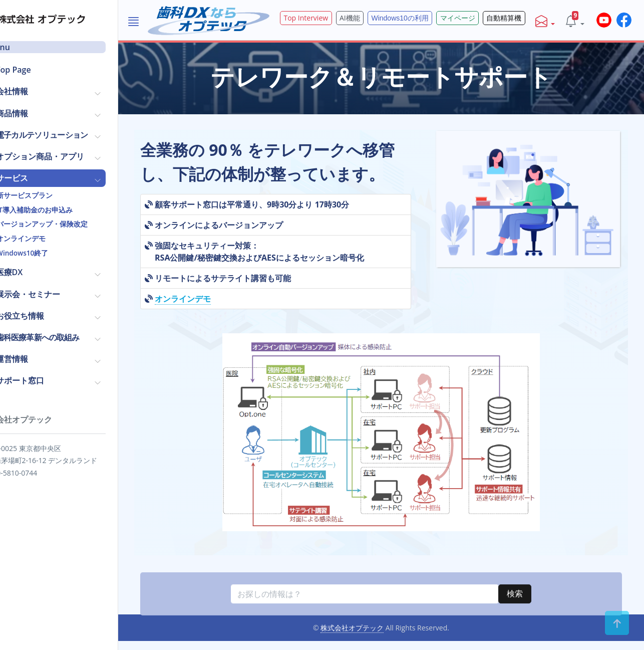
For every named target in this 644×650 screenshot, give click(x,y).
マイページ (469, 18)
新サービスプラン (53, 194)
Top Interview (335, 18)
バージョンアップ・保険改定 (70, 223)
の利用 (418, 18)
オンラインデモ (49, 238)
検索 (531, 637)
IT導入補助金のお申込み (62, 209)
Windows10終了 (50, 252)
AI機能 (373, 18)
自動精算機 (511, 18)
